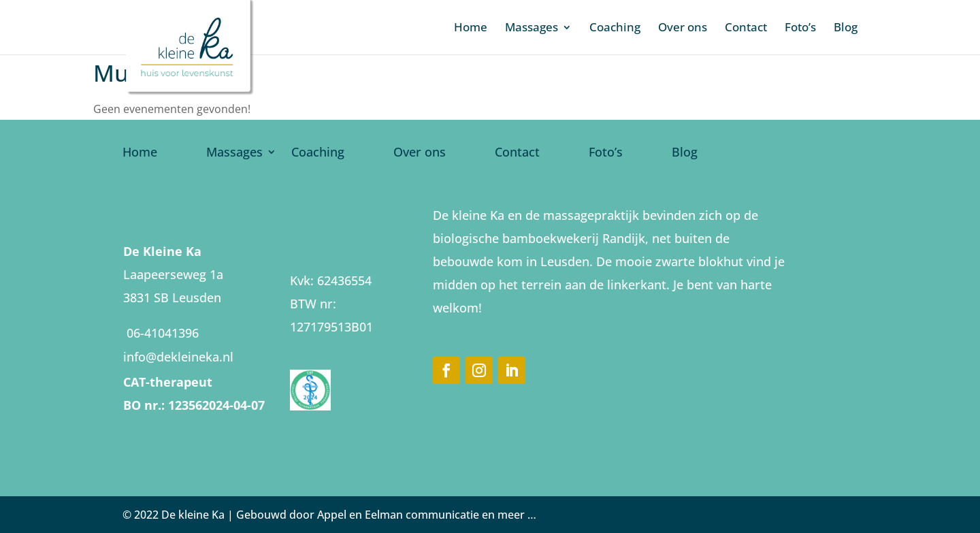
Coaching (615, 29)
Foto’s (800, 29)
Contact (746, 29)
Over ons (683, 29)
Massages (532, 29)
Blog (846, 29)
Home (471, 29)
